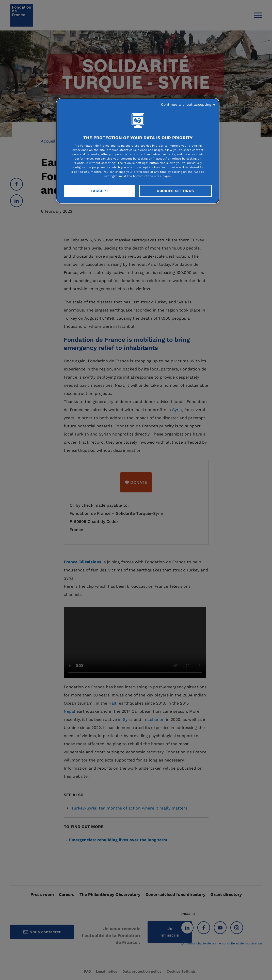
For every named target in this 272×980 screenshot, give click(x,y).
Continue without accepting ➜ (188, 104)
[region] (138, 151)
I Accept (100, 191)
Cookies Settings (175, 191)
